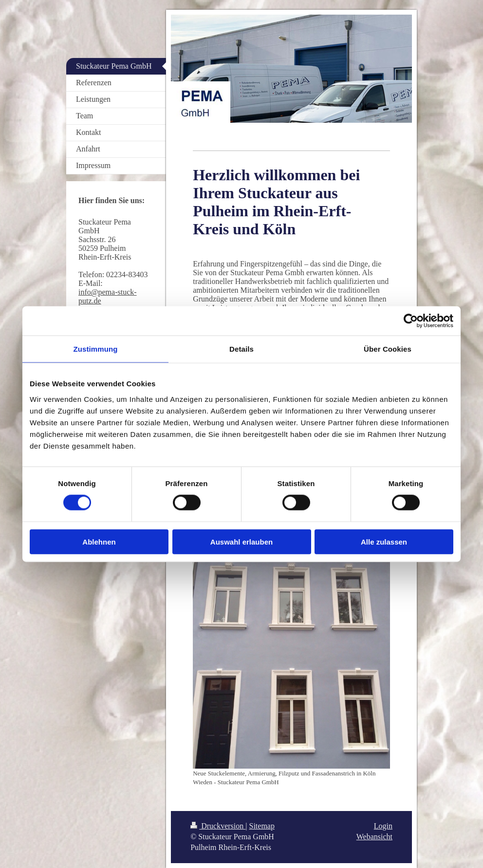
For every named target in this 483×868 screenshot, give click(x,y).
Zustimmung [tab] (96, 349)
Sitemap (262, 826)
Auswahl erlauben (241, 541)
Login (383, 826)
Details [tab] (241, 349)
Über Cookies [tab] (388, 349)
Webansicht (374, 837)
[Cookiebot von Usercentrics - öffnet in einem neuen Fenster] (411, 321)
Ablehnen (99, 541)
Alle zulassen (384, 541)
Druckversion (218, 826)
